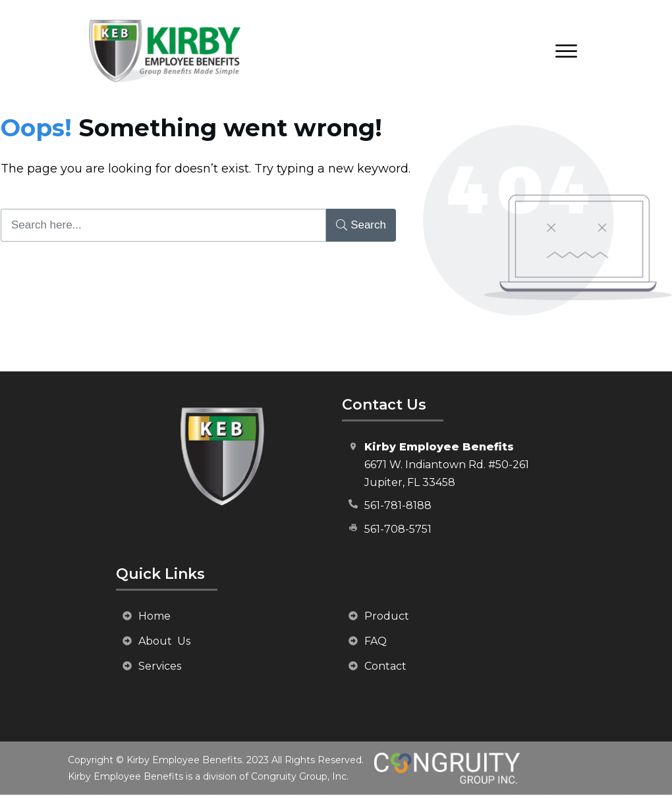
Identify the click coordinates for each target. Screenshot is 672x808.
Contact (385, 666)
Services (160, 666)
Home (154, 616)
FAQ (376, 641)
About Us (164, 641)
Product (387, 616)
